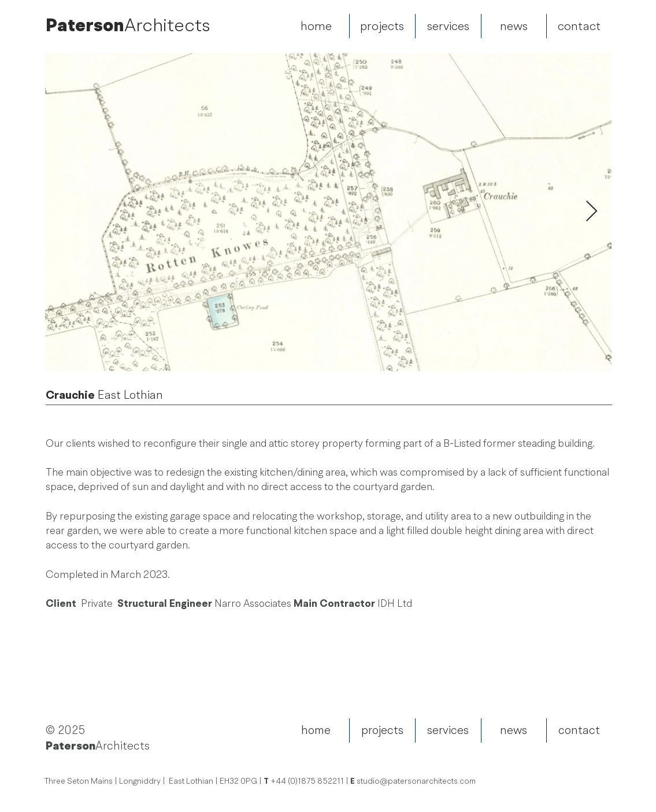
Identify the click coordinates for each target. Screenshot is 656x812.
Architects (167, 25)
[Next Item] (592, 212)
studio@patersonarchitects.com (416, 781)
